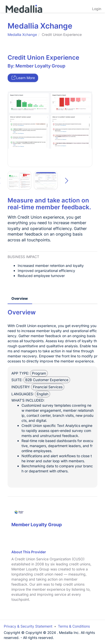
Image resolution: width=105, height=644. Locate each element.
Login (97, 9)
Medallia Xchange (22, 34)
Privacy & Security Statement (28, 626)
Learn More (23, 78)
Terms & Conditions (74, 626)
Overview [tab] (20, 298)
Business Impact (23, 257)
